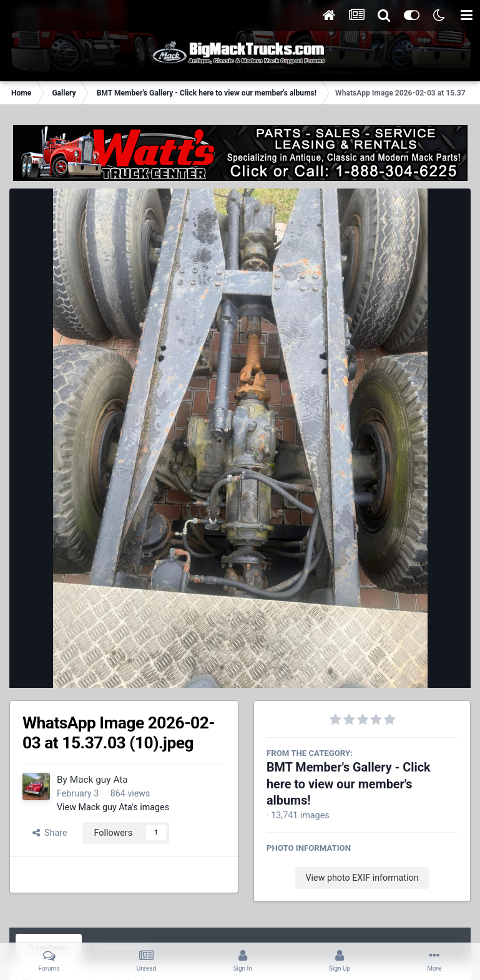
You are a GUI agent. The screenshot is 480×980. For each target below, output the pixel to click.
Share (50, 833)
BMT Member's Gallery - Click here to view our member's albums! (349, 784)
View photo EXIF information (362, 878)
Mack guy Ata (99, 780)
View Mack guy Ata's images (113, 807)
